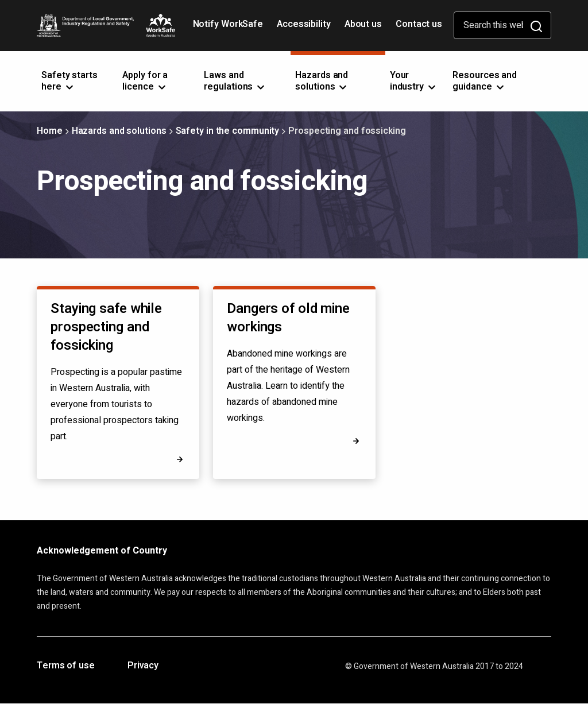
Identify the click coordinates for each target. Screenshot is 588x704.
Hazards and (322, 81)
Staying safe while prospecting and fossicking (106, 327)
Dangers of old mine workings (288, 318)
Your (414, 81)
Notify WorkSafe (228, 24)
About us (363, 24)
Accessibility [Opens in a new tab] (305, 28)
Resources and (485, 81)
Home (50, 131)
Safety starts (69, 81)
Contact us (419, 24)
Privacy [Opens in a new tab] (143, 666)
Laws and (235, 81)
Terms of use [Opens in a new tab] (66, 666)
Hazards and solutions (119, 131)
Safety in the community (228, 131)
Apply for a (145, 81)
